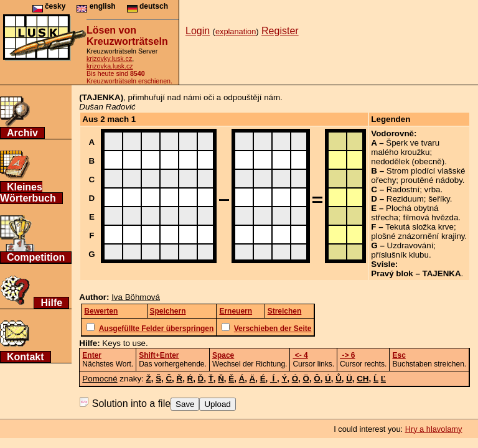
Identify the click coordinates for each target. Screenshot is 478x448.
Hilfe (51, 303)
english (96, 6)
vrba (433, 189)
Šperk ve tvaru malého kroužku (405, 147)
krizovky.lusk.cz (109, 58)
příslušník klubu (400, 255)
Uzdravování (410, 245)
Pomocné (100, 379)
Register (280, 31)
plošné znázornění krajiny (418, 236)
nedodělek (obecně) (408, 161)
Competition (36, 257)
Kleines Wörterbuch (28, 193)
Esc (399, 355)
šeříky (439, 199)
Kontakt (26, 357)
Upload (217, 404)
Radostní (403, 189)
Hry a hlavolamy (434, 429)
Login (198, 31)
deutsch (148, 6)
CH (363, 379)
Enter (92, 355)
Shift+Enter (159, 355)
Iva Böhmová (136, 297)
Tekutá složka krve (419, 227)
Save (185, 404)
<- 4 (300, 355)
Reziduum (405, 199)
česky (49, 6)
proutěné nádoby (432, 180)
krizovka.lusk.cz (110, 66)
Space (223, 355)
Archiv (22, 133)
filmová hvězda (430, 217)
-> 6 (347, 355)
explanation (236, 31)
